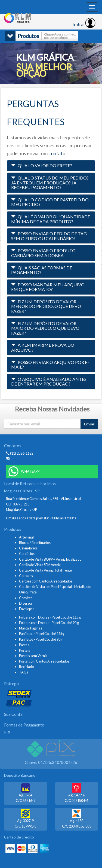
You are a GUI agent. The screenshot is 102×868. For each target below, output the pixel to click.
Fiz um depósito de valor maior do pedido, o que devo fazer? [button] (45, 328)
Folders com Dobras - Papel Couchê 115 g (50, 617)
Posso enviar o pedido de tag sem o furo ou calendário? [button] (49, 236)
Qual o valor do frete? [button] (42, 166)
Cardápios (27, 554)
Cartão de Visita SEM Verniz (40, 565)
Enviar (89, 424)
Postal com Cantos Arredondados (44, 661)
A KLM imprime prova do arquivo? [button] (43, 347)
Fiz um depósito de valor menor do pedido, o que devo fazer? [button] (46, 306)
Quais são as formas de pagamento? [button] (42, 270)
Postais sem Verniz (33, 656)
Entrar (85, 24)
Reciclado (26, 667)
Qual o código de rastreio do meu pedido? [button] (50, 202)
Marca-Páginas (31, 628)
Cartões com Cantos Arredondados (46, 581)
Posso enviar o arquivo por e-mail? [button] (50, 365)
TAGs (24, 672)
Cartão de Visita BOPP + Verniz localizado (50, 559)
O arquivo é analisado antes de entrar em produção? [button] (49, 382)
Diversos (26, 603)
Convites (26, 598)
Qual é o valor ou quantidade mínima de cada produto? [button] (51, 219)
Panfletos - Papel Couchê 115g (42, 634)
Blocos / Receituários (35, 543)
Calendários (28, 548)
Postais (24, 650)
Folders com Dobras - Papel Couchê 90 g (49, 623)
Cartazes (26, 576)
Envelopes (27, 609)
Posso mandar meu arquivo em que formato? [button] (48, 287)
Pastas (24, 645)
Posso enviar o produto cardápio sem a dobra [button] (43, 253)
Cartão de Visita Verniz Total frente (45, 570)
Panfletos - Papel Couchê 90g (41, 639)
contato (57, 153)
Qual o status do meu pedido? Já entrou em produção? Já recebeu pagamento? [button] (50, 183)
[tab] (51, 166)
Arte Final (26, 537)
